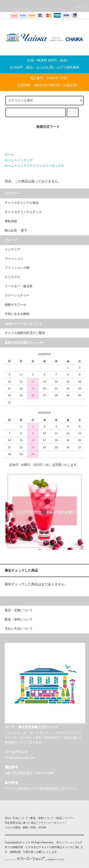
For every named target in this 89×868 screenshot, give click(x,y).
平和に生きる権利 (17, 314)
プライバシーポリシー (51, 823)
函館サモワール (16, 305)
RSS (33, 827)
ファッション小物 (17, 268)
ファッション (14, 259)
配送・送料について (42, 818)
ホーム (9, 155)
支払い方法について (16, 818)
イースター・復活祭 (19, 286)
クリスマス (12, 277)
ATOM (42, 827)
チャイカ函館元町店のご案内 (25, 333)
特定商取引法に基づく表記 (20, 823)
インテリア (25, 160)
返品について (64, 818)
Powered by (35, 860)
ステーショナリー (17, 295)
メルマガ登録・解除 (16, 827)
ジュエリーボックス (50, 166)
